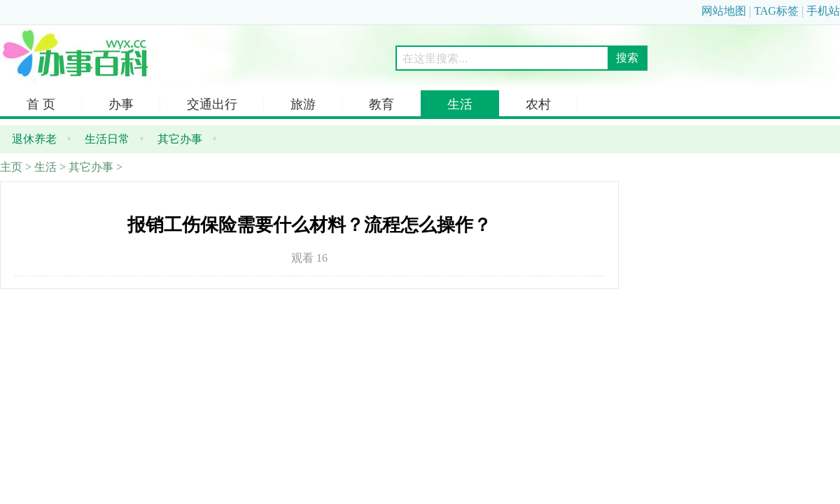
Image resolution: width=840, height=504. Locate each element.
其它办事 (91, 167)
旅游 (303, 104)
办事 (121, 104)
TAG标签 (776, 11)
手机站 (823, 11)
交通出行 (212, 104)
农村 (538, 104)
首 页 (41, 104)
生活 (460, 104)
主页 (11, 167)
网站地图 (724, 11)
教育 (381, 104)
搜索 (627, 58)
